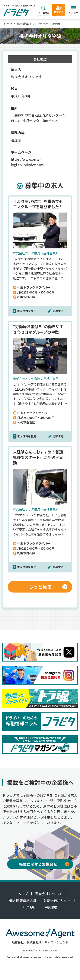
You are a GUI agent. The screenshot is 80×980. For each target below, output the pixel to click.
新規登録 (58, 9)
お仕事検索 (44, 10)
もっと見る (48, 587)
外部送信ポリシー (57, 901)
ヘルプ (23, 894)
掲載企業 (23, 24)
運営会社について (49, 894)
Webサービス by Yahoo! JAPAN (40, 950)
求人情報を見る (27, 311)
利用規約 (30, 907)
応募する (58, 311)
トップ (8, 24)
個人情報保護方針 (23, 901)
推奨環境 (50, 907)
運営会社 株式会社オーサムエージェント (40, 942)
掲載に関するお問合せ (44, 864)
